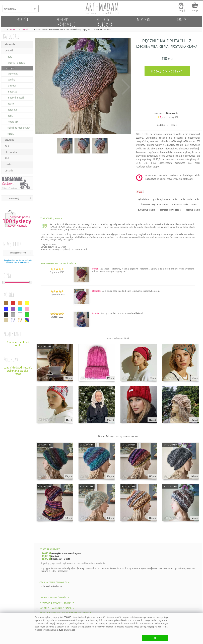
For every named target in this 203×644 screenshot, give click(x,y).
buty (10, 57)
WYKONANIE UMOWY (57, 603)
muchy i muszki (16, 98)
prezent (25, 262)
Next (125, 87)
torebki (9, 165)
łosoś (194, 204)
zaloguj (181, 11)
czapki (174, 125)
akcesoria (10, 44)
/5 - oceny (166, 118)
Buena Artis (172, 113)
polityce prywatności (65, 630)
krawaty (12, 86)
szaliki (11, 134)
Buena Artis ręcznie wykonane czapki (118, 436)
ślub (7, 158)
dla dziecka (11, 152)
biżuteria (10, 140)
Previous (39, 87)
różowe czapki (193, 210)
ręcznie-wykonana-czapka (165, 199)
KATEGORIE (11, 36)
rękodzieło (144, 199)
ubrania (9, 171)
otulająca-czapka (180, 204)
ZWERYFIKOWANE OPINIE (58, 264)
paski (10, 116)
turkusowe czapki (146, 210)
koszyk (195, 11)
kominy (11, 80)
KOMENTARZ (51, 218)
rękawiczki (13, 122)
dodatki (9, 51)
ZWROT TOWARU (55, 598)
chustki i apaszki (16, 63)
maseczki (12, 92)
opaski (11, 104)
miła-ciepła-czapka (190, 199)
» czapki (10, 68)
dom (7, 146)
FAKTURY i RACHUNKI (57, 608)
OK (155, 638)
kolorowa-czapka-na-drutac (155, 204)
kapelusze (13, 74)
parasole (12, 110)
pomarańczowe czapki (171, 210)
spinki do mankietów (19, 128)
